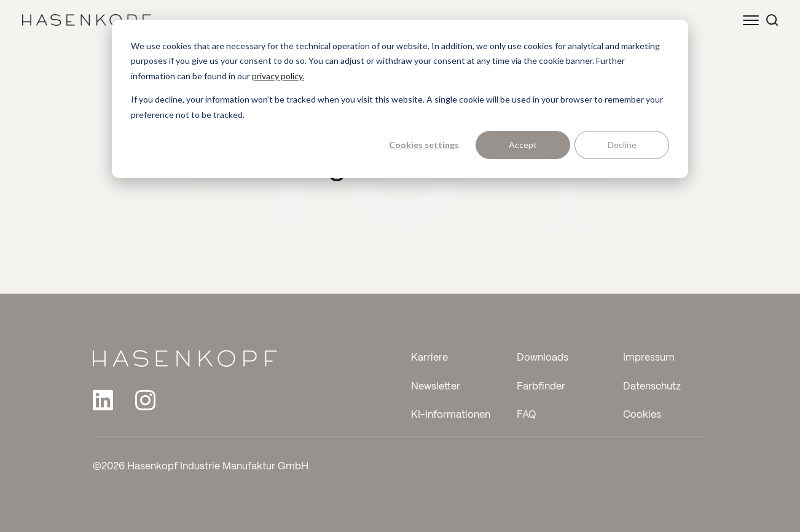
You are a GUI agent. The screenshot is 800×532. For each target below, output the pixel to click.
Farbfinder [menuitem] (541, 387)
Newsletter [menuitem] (436, 387)
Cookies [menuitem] (642, 415)
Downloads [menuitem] (543, 358)
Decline (622, 145)
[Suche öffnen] (772, 20)
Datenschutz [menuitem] (652, 387)
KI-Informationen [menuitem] (451, 415)
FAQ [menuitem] (527, 415)
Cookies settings (424, 145)
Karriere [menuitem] (429, 358)
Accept (523, 145)
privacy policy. (278, 76)
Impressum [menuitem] (649, 358)
